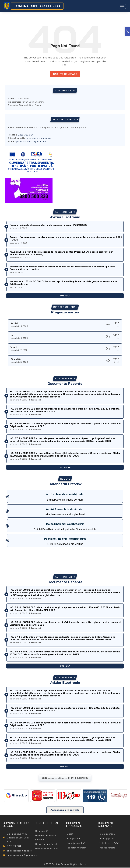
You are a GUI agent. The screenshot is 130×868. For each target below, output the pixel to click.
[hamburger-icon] (122, 6)
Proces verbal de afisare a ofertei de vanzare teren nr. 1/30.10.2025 (48, 225)
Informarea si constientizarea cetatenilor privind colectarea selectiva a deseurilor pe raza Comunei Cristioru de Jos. (62, 268)
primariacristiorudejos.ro (39, 139)
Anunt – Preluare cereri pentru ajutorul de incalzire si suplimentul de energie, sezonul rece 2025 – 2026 (66, 239)
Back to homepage (65, 75)
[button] (127, 31)
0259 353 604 (14, 847)
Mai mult (65, 296)
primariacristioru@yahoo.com (31, 142)
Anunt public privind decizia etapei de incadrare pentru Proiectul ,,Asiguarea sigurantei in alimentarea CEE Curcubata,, (61, 254)
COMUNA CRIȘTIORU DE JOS (37, 6)
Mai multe (65, 468)
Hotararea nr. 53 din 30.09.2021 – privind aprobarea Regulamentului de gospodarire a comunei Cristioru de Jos (64, 283)
